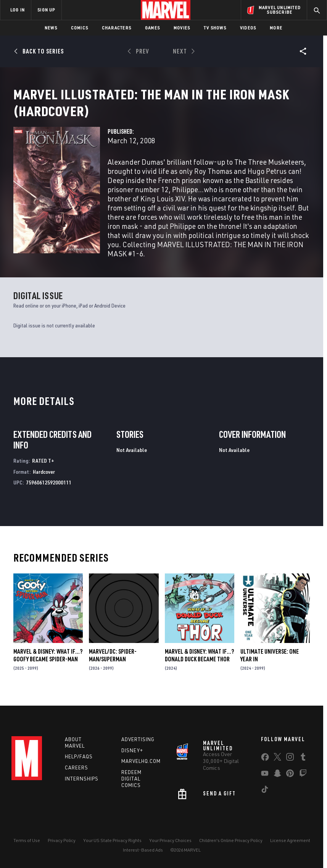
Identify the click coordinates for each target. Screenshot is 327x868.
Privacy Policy (62, 840)
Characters (117, 28)
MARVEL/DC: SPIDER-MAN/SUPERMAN (113, 664)
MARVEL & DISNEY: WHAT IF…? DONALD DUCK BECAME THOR (199, 664)
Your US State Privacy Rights (112, 840)
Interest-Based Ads (143, 850)
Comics (80, 28)
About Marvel (75, 742)
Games (152, 28)
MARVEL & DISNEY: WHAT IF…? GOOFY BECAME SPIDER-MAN (48, 664)
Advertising (138, 739)
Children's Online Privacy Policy (231, 840)
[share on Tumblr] (303, 758)
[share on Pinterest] (290, 775)
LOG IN (18, 10)
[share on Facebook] (265, 759)
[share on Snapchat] (277, 775)
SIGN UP (46, 10)
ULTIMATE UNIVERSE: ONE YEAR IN (270, 664)
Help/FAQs (79, 756)
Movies (182, 28)
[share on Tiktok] (265, 791)
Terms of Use (27, 840)
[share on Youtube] (265, 775)
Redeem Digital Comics (131, 779)
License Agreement (290, 840)
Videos (248, 28)
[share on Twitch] (303, 775)
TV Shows (215, 28)
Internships (82, 779)
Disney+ (132, 750)
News (51, 28)
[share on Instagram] (290, 758)
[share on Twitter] (277, 758)
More (276, 28)
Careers (77, 768)
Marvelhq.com (141, 761)
